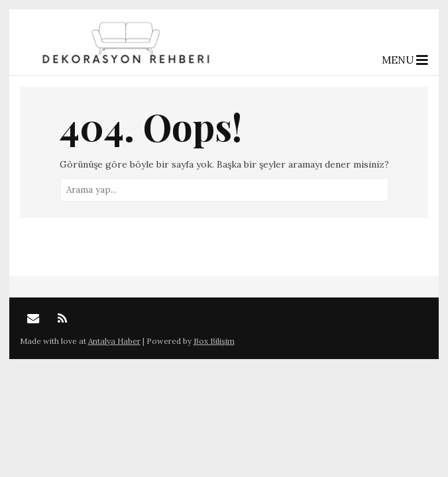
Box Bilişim (214, 341)
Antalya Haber (114, 341)
